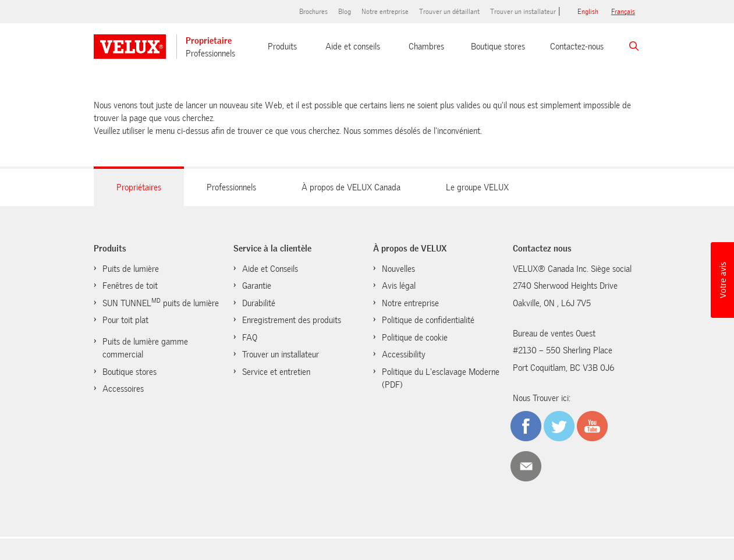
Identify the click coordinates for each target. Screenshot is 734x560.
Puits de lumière (131, 269)
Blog (345, 12)
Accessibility (404, 355)
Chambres (426, 47)
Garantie (257, 286)
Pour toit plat (125, 320)
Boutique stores (498, 47)
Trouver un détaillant (449, 12)
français (623, 12)
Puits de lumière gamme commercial (145, 348)
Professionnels (210, 54)
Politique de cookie (415, 338)
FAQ (250, 338)
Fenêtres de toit (130, 286)
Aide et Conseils (270, 269)
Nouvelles (398, 269)
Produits (282, 47)
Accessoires (123, 389)
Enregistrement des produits (292, 320)
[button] (722, 280)
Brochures (313, 12)
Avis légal (399, 286)
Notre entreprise (385, 12)
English (588, 12)
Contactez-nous (577, 47)
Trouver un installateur (523, 12)
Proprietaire (209, 41)
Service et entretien (276, 372)
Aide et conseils (353, 47)
